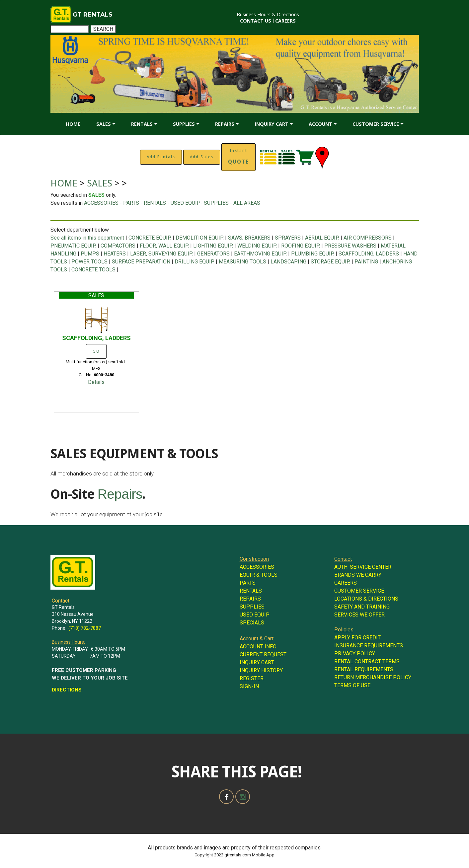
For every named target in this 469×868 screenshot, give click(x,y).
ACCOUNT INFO (258, 647)
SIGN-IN (249, 686)
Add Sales (202, 157)
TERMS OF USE (352, 685)
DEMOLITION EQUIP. (200, 238)
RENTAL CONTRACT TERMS (367, 661)
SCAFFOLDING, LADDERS (369, 254)
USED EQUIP (186, 203)
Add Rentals (161, 157)
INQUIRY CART (272, 124)
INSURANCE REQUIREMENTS (369, 646)
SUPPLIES (184, 124)
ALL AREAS (247, 203)
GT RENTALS (93, 15)
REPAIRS (225, 124)
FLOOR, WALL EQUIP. (164, 246)
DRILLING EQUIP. (195, 262)
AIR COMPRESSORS (368, 238)
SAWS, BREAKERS (249, 238)
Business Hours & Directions (268, 14)
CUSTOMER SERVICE (376, 124)
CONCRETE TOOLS (93, 270)
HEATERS (115, 254)
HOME (73, 124)
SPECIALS (252, 623)
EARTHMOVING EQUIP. (260, 254)
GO (96, 351)
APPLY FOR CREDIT (357, 638)
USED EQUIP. (255, 615)
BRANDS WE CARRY (358, 575)
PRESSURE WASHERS (350, 246)
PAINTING (366, 262)
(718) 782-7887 (85, 628)
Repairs (120, 494)
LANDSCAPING (288, 262)
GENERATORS (213, 254)
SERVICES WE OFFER (359, 615)
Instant (238, 157)
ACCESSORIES (101, 203)
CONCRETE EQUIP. (150, 238)
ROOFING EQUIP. (301, 246)
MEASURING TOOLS (242, 262)
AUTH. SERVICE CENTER (363, 567)
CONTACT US (256, 21)
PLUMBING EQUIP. (313, 254)
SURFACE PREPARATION (141, 262)
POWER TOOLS (89, 262)
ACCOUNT (320, 124)
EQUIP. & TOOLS (259, 575)
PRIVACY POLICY (355, 653)
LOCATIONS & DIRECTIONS (366, 599)
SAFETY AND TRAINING (362, 607)
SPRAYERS (288, 238)
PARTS (131, 203)
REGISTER (252, 678)
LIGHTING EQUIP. (213, 246)
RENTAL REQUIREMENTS (364, 669)
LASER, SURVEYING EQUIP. (161, 254)
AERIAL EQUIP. (322, 238)
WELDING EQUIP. (257, 246)
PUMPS (90, 254)
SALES (104, 124)
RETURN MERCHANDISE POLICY (373, 677)
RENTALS (142, 124)
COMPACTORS (118, 246)
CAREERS (285, 21)
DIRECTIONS (67, 690)
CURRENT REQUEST (263, 654)
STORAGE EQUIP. (330, 262)
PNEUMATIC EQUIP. (73, 246)
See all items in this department (88, 238)
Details (96, 382)
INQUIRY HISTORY (261, 670)
